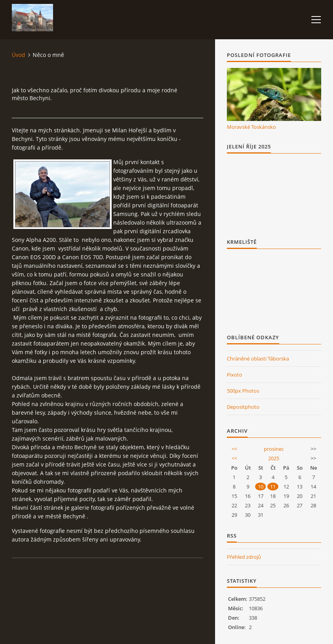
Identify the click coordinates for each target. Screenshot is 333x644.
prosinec (274, 449)
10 (261, 487)
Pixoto (235, 375)
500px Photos (243, 391)
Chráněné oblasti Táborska (258, 359)
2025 (274, 458)
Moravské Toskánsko (251, 127)
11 (273, 487)
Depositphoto (243, 407)
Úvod (18, 55)
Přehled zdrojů (244, 557)
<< (234, 449)
